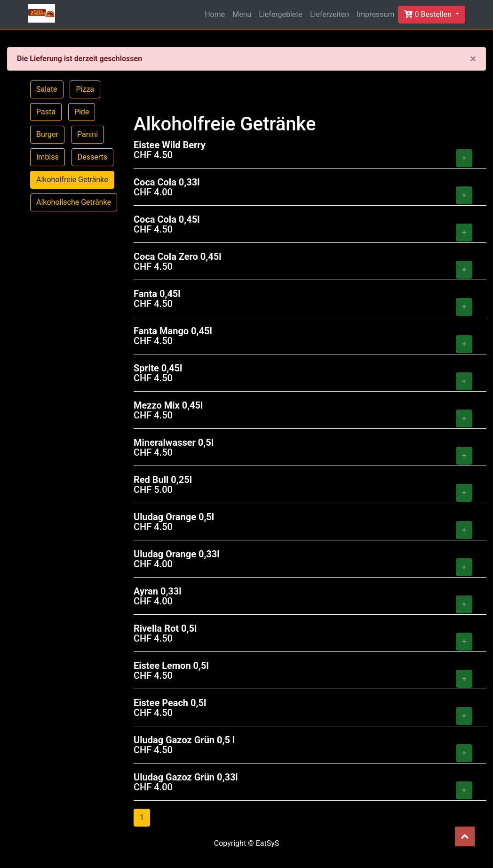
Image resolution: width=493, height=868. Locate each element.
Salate (47, 89)
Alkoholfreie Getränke (72, 180)
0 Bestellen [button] (429, 14)
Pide (82, 112)
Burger (47, 134)
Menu (242, 14)
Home (215, 14)
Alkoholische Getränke (74, 202)
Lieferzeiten (330, 14)
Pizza (85, 89)
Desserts (92, 157)
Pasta (46, 112)
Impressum (376, 14)
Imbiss (48, 157)
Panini (87, 134)
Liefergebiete (281, 14)
